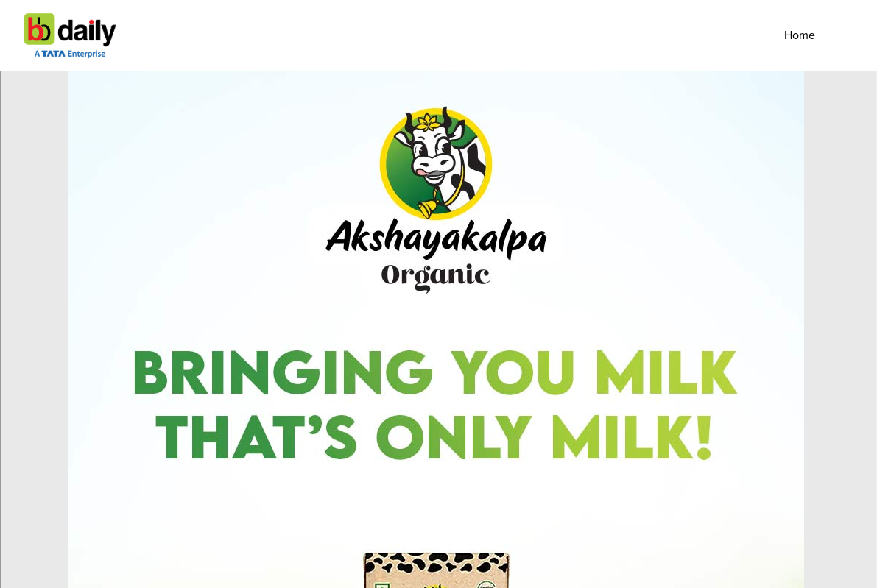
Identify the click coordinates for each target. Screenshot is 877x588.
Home (800, 35)
